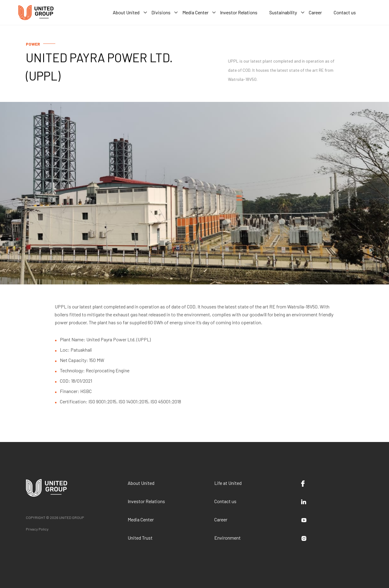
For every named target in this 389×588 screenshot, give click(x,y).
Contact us (225, 501)
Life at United (228, 483)
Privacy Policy (37, 529)
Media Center (141, 519)
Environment (227, 538)
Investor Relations (146, 501)
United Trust (140, 538)
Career (221, 519)
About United (141, 483)
